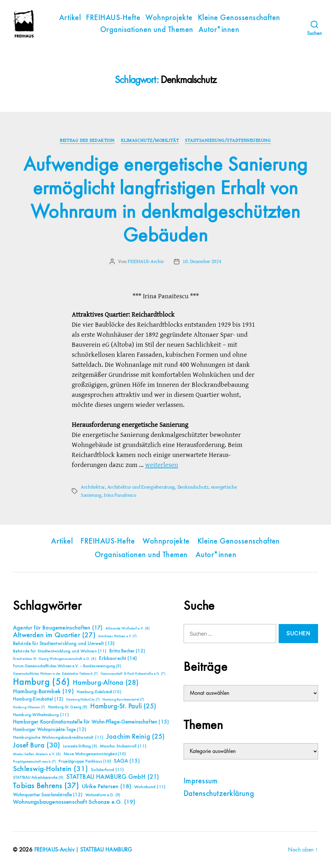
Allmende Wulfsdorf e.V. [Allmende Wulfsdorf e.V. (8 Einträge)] (128, 628)
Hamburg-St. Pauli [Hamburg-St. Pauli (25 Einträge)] (123, 706)
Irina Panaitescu (120, 495)
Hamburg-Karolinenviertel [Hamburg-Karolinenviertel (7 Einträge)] (123, 699)
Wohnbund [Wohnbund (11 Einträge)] (150, 787)
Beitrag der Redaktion (87, 141)
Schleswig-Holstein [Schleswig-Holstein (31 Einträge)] (51, 769)
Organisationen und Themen (147, 30)
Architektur (93, 487)
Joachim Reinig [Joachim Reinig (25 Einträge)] (135, 736)
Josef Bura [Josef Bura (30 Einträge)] (37, 745)
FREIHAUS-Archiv (146, 262)
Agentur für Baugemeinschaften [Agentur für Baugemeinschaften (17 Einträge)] (58, 628)
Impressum (201, 781)
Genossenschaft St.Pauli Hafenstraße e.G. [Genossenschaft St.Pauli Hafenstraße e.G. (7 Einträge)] (133, 673)
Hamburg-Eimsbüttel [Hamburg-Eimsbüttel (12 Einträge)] (38, 699)
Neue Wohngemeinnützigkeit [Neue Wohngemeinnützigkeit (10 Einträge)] (95, 754)
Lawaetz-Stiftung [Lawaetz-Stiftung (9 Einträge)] (80, 746)
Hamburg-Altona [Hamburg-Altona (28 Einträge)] (106, 682)
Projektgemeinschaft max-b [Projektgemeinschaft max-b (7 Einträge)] (34, 761)
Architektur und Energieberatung (141, 487)
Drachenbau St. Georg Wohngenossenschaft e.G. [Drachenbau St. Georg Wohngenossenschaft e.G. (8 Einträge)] (55, 659)
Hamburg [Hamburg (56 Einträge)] (42, 682)
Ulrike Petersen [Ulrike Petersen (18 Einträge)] (107, 786)
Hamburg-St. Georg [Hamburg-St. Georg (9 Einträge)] (68, 707)
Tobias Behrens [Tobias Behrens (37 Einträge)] (46, 786)
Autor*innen (219, 30)
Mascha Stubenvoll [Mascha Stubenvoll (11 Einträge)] (123, 746)
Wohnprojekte (169, 18)
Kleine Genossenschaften (239, 18)
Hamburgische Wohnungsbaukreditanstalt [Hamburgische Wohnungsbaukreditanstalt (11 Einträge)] (58, 737)
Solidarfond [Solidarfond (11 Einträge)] (107, 769)
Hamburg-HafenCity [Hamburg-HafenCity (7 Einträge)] (83, 699)
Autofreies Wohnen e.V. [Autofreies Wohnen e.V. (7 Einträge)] (117, 636)
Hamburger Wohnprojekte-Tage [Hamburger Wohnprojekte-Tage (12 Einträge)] (50, 729)
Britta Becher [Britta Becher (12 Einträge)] (127, 651)
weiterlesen (162, 465)
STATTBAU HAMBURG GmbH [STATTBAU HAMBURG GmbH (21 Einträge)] (113, 777)
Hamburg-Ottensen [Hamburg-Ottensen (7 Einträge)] (29, 707)
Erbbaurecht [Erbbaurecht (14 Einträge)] (118, 658)
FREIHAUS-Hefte (113, 18)
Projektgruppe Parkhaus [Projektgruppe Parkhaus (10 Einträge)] (85, 761)
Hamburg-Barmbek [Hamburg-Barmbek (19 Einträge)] (43, 691)
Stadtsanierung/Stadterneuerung (229, 141)
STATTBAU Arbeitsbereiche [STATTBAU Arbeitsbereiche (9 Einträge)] (38, 777)
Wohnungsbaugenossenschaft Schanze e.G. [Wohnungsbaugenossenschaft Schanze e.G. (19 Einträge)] (74, 802)
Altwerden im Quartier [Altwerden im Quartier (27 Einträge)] (54, 635)
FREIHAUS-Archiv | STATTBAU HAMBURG (84, 850)
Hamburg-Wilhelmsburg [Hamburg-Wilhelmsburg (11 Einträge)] (41, 715)
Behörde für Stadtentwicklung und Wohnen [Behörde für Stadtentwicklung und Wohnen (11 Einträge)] (60, 651)
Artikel (70, 18)
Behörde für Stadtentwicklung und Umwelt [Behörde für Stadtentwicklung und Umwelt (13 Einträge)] (64, 643)
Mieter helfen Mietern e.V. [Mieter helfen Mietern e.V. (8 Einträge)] (37, 754)
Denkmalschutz (193, 487)
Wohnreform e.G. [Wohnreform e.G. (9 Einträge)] (103, 795)
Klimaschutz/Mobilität (150, 141)
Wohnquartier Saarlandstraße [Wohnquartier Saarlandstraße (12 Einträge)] (48, 794)
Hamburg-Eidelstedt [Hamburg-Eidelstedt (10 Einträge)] (99, 692)
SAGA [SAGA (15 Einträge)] (127, 761)
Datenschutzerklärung (219, 793)
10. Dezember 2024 (202, 262)
